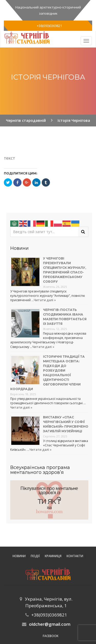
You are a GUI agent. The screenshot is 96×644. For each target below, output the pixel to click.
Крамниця (53, 556)
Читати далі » (45, 300)
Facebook (51, 636)
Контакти (75, 556)
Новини (19, 556)
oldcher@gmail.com (50, 624)
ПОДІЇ (35, 556)
